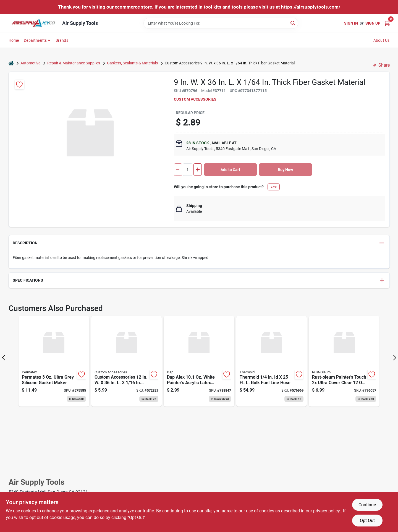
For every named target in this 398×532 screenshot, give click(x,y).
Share (381, 65)
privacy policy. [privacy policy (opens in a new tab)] (327, 511)
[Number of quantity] (188, 170)
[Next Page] (395, 358)
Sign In (351, 23)
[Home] (11, 63)
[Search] (293, 23)
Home (14, 40)
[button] (199, 243)
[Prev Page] (4, 358)
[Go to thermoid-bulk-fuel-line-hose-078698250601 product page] (272, 361)
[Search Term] (221, 23)
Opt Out (367, 521)
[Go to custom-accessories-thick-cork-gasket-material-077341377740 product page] (127, 361)
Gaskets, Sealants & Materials (132, 63)
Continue (367, 505)
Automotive (30, 63)
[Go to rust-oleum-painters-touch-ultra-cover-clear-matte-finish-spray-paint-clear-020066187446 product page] (344, 361)
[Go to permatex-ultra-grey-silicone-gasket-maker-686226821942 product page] (54, 361)
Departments (35, 40)
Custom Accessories (195, 99)
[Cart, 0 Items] (387, 23)
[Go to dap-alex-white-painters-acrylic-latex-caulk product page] (199, 361)
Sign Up (373, 23)
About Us (382, 40)
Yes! (274, 187)
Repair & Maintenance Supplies (74, 63)
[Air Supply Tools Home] (33, 23)
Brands (62, 40)
